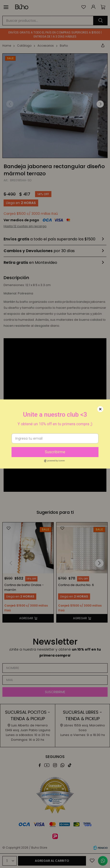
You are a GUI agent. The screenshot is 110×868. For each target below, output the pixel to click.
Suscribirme (55, 452)
